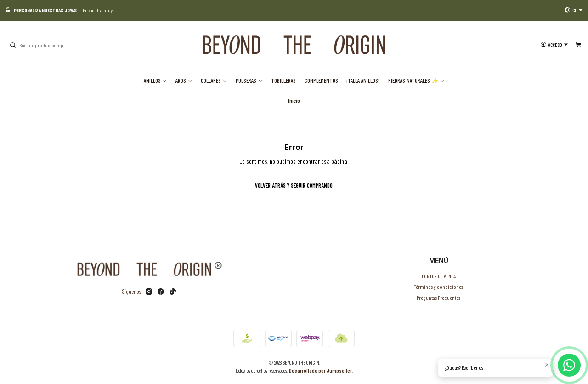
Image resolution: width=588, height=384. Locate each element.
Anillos (155, 80)
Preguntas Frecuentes (438, 298)
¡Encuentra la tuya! (99, 10)
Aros (184, 80)
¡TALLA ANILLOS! (363, 80)
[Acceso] (554, 45)
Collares (214, 80)
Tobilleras (283, 80)
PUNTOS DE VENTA (439, 276)
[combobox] (56, 45)
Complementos (321, 80)
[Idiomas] (574, 10)
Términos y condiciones (438, 287)
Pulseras (249, 80)
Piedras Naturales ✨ (417, 80)
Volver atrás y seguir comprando (294, 185)
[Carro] (578, 45)
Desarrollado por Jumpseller (320, 370)
